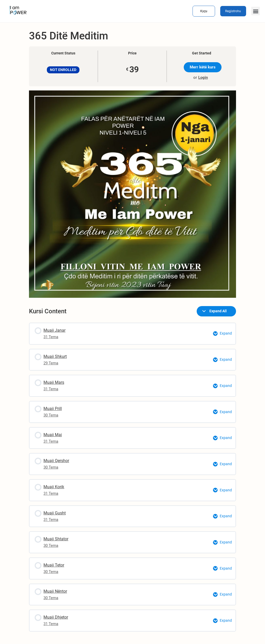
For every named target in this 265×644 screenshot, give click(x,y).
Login (203, 77)
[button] (256, 11)
